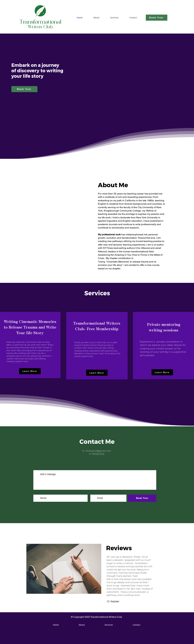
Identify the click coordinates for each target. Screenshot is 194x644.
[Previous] (17, 568)
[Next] (177, 568)
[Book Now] (157, 18)
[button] (30, 371)
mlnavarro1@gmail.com (98, 451)
